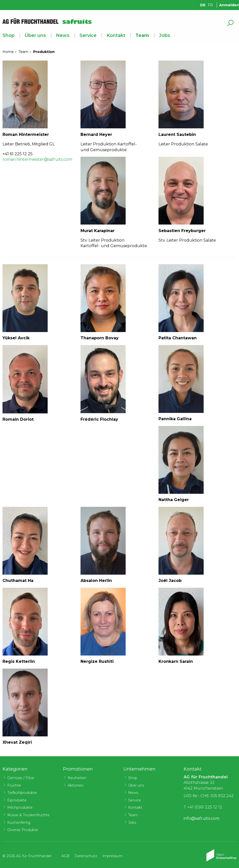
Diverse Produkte (23, 830)
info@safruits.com (202, 818)
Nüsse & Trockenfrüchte (28, 815)
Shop (9, 35)
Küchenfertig (19, 823)
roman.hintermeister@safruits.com (37, 159)
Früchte (14, 785)
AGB (65, 856)
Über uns (35, 35)
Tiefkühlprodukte (22, 793)
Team (142, 35)
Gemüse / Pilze (21, 778)
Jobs (165, 35)
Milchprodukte (20, 807)
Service (88, 35)
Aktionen (76, 785)
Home (8, 52)
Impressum (112, 856)
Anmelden (229, 5)
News (63, 35)
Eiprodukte (17, 800)
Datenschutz (86, 856)
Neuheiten (77, 778)
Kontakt (116, 35)
